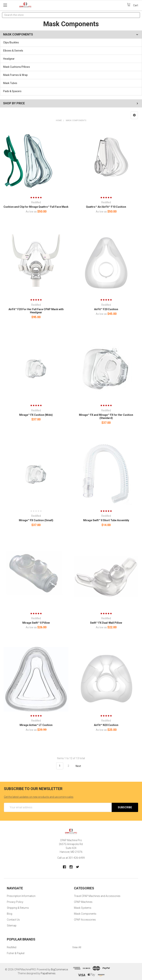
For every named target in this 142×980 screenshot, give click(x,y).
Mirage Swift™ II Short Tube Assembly (106, 520)
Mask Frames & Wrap (15, 75)
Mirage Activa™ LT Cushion (36, 725)
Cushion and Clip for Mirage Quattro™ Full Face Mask (36, 207)
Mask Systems (83, 908)
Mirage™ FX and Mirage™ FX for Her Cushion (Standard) (106, 417)
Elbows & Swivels (13, 51)
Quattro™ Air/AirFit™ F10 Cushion (106, 207)
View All (77, 947)
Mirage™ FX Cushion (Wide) (36, 415)
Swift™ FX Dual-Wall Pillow (106, 623)
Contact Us (13, 920)
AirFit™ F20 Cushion (106, 309)
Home (59, 120)
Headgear (9, 59)
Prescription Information (21, 896)
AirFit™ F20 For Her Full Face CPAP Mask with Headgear (36, 311)
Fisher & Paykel (16, 953)
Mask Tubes (10, 83)
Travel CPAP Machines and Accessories (97, 896)
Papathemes (48, 973)
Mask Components (76, 120)
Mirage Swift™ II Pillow (36, 623)
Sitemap (12, 926)
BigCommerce (59, 969)
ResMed (12, 947)
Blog (10, 914)
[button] (134, 115)
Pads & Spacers (12, 91)
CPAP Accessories (85, 920)
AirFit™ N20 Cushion (106, 725)
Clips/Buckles (11, 42)
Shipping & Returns (18, 908)
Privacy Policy (15, 902)
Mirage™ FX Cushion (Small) (36, 520)
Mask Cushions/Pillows (17, 67)
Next (80, 766)
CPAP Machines (83, 902)
